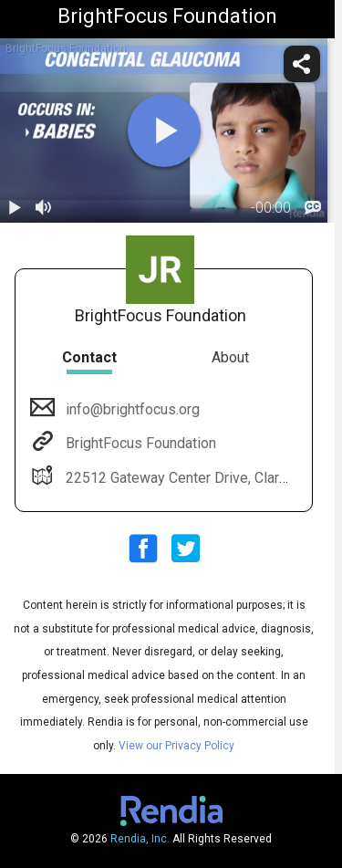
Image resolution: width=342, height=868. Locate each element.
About (230, 357)
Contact (89, 357)
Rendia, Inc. (140, 839)
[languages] (313, 208)
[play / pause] (15, 208)
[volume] (44, 208)
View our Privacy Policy (176, 746)
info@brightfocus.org (131, 409)
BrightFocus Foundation (139, 443)
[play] (164, 131)
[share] (302, 64)
